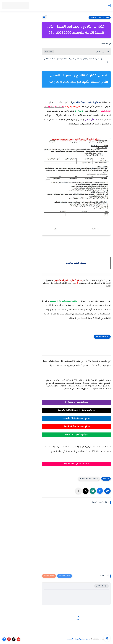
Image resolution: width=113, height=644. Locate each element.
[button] (100, 491)
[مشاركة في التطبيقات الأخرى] (78, 491)
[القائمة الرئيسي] (109, 6)
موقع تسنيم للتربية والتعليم (79, 639)
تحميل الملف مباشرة (76, 263)
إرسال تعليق (101, 586)
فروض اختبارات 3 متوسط (100, 18)
